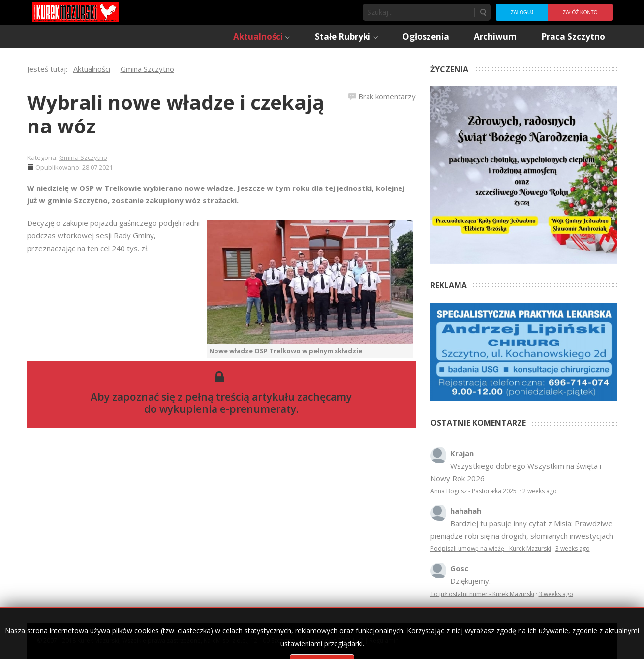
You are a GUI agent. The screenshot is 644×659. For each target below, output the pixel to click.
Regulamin (384, 641)
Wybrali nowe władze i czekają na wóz (176, 114)
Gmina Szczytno (83, 157)
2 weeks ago (540, 491)
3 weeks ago (573, 549)
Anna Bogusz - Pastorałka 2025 (474, 491)
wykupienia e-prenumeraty (228, 409)
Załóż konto (580, 13)
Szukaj (483, 12)
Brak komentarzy (387, 96)
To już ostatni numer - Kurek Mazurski (482, 594)
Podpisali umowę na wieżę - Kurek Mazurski (491, 549)
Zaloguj (522, 13)
